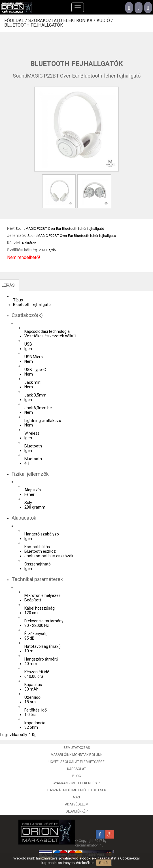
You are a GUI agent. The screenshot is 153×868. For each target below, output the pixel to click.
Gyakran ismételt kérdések (77, 783)
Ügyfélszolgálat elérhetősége (76, 762)
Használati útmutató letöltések (77, 790)
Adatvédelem (77, 804)
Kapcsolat (76, 769)
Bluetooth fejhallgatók (34, 25)
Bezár (104, 863)
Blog (77, 776)
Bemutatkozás (77, 748)
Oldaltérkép (76, 811)
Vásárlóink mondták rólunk (77, 755)
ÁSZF (77, 797)
